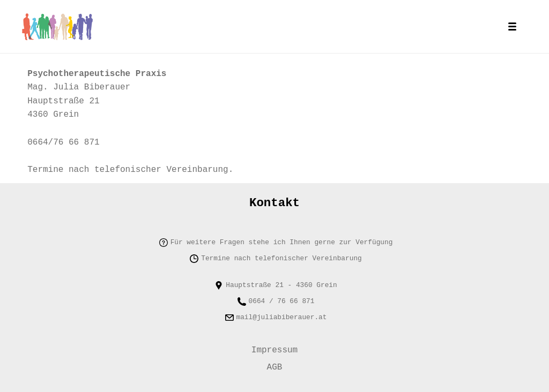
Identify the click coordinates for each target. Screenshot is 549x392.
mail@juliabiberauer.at (282, 311)
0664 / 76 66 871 (282, 295)
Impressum (274, 346)
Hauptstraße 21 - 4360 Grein (281, 279)
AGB (275, 366)
